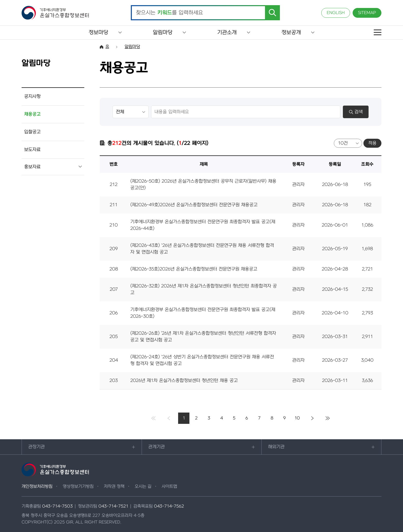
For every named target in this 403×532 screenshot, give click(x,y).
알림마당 (163, 32)
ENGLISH (336, 13)
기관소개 (227, 32)
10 (297, 418)
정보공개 (291, 32)
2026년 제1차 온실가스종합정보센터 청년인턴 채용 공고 (184, 381)
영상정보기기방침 (78, 487)
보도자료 (32, 150)
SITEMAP (367, 13)
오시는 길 (143, 487)
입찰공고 (32, 132)
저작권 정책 (114, 487)
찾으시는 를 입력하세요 (170, 13)
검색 (356, 112)
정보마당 (98, 32)
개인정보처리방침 (37, 487)
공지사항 (32, 96)
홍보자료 (32, 167)
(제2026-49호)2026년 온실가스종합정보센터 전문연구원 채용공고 (194, 205)
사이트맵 (169, 487)
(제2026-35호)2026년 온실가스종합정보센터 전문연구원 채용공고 (194, 269)
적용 (372, 143)
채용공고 (32, 114)
